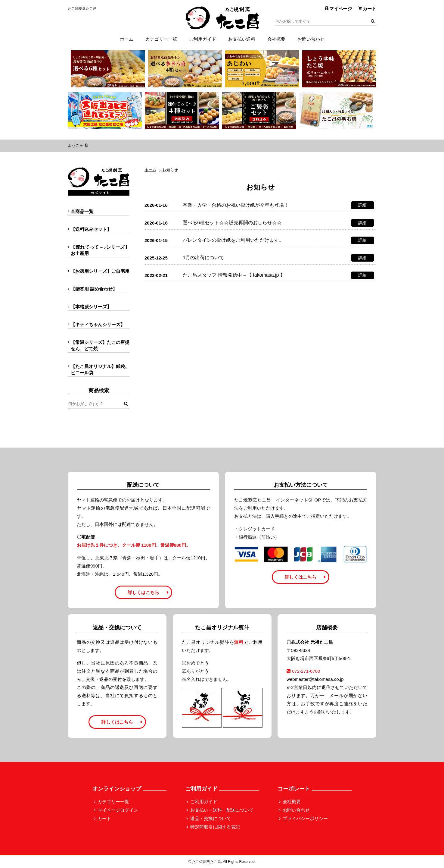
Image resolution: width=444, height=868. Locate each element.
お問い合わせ (311, 39)
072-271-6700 (303, 671)
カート (104, 818)
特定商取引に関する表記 (215, 827)
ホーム (127, 39)
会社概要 (276, 39)
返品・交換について (211, 818)
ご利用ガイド (203, 39)
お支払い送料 (242, 39)
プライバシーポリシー (305, 818)
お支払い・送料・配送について (222, 810)
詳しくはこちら (143, 592)
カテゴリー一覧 (161, 39)
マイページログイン (118, 810)
